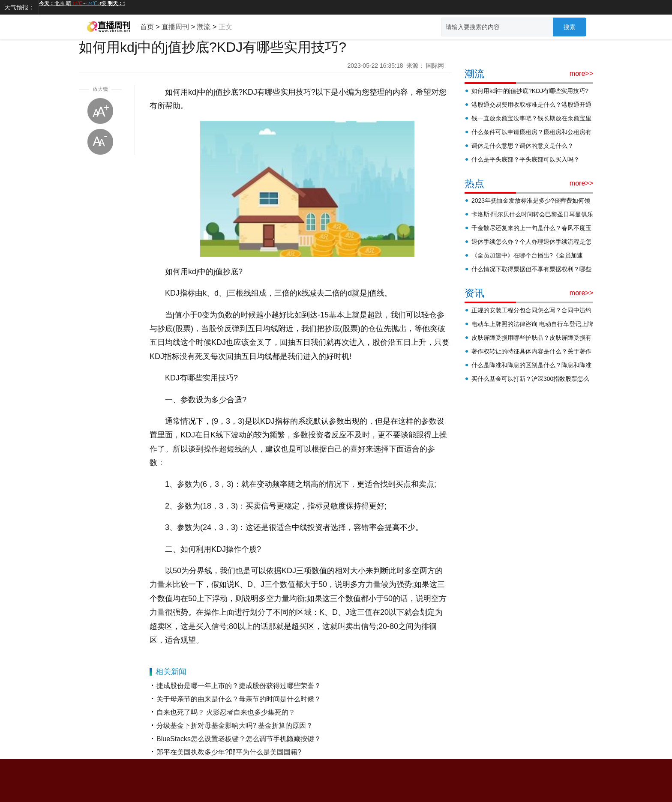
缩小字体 (100, 142)
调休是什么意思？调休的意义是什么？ (522, 146)
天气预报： (19, 7)
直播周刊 (175, 27)
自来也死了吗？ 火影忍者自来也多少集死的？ (226, 712)
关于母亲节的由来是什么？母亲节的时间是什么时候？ (239, 699)
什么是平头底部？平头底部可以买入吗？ (525, 159)
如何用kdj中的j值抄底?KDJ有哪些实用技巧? (530, 91)
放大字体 (100, 111)
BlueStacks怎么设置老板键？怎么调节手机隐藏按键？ (239, 739)
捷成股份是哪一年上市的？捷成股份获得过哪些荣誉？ (239, 686)
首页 (147, 27)
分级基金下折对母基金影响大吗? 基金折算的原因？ (235, 726)
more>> (581, 73)
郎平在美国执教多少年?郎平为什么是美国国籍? (229, 752)
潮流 (204, 27)
